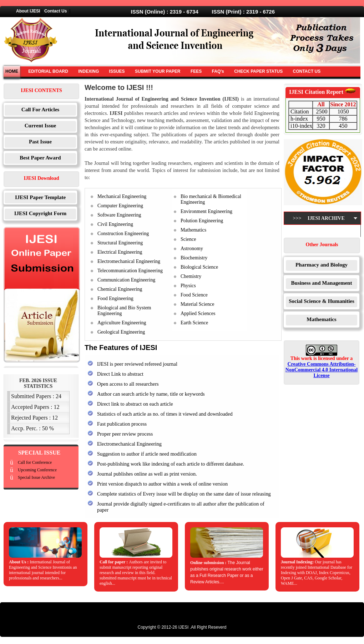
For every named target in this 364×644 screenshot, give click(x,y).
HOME (12, 71)
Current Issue (40, 126)
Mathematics (321, 319)
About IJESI (28, 11)
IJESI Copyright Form (41, 213)
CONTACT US (307, 71)
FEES (196, 71)
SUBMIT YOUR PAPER (158, 71)
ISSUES (117, 71)
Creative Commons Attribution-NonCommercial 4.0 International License (322, 370)
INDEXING (89, 71)
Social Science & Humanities (322, 301)
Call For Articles (40, 110)
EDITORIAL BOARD (48, 71)
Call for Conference (35, 462)
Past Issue (40, 142)
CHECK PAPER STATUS (258, 71)
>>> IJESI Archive (317, 224)
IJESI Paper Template (40, 197)
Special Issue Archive (36, 477)
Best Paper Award (40, 158)
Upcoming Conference (37, 470)
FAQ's (218, 71)
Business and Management (322, 283)
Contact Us (55, 11)
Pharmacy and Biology (322, 265)
